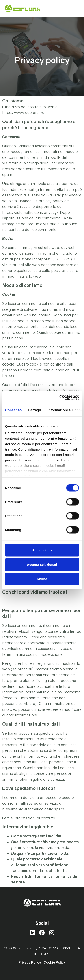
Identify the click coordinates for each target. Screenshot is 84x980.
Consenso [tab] (13, 410)
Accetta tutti (42, 550)
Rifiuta (42, 579)
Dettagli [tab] (34, 410)
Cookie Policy (55, 962)
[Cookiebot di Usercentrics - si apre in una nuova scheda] (60, 398)
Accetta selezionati (42, 564)
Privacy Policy (30, 962)
